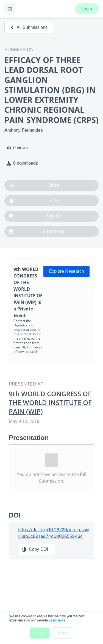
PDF (34, 201)
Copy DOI (35, 549)
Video (34, 185)
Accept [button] (40, 633)
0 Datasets (37, 232)
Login (87, 9)
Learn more (57, 620)
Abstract (35, 216)
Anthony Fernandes (24, 130)
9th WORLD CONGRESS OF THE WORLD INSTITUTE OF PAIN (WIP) (50, 403)
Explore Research (67, 271)
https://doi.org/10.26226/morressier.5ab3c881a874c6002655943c (53, 533)
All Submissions (29, 27)
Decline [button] (63, 633)
